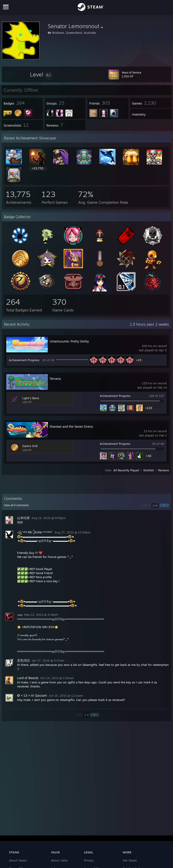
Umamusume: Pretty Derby (69, 341)
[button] (41, 74)
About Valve (59, 860)
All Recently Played (126, 470)
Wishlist (149, 470)
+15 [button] (139, 360)
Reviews (164, 470)
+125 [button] (149, 408)
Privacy (89, 860)
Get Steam (130, 860)
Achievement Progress (24, 360)
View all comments (16, 505)
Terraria (55, 379)
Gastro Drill (30, 446)
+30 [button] (149, 456)
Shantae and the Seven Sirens (71, 426)
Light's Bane (31, 398)
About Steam (18, 860)
